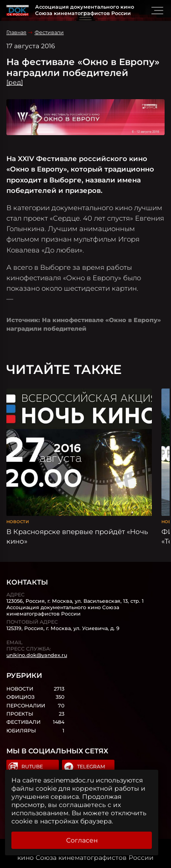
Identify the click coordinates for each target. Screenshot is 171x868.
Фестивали (49, 32)
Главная (16, 32)
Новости (18, 522)
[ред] (15, 82)
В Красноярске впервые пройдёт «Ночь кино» (77, 536)
